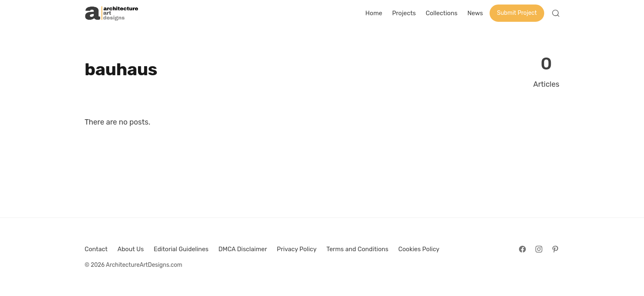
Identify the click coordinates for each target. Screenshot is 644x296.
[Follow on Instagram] (539, 249)
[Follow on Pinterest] (555, 249)
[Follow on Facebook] (522, 249)
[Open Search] (556, 13)
